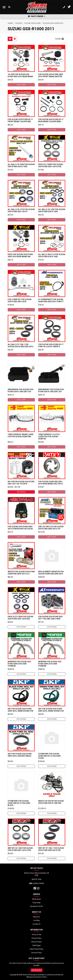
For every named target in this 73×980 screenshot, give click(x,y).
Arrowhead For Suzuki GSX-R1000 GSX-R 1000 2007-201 (21, 390)
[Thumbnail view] (10, 39)
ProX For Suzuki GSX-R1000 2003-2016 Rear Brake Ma (20, 255)
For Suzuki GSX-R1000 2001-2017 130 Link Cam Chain (51, 618)
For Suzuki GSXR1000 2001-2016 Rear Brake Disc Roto (51, 483)
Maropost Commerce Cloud (36, 977)
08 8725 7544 (36, 879)
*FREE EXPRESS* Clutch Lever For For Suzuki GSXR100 (49, 437)
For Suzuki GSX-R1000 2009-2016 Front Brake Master (51, 75)
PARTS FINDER (36, 16)
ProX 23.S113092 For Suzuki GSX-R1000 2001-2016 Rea (20, 618)
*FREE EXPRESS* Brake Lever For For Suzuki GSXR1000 (21, 435)
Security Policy (36, 953)
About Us (36, 917)
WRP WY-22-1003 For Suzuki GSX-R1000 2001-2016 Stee (20, 849)
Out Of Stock (21, 627)
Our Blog (36, 920)
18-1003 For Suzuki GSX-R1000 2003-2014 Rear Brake (20, 75)
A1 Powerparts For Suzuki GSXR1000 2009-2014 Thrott (51, 300)
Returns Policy (36, 942)
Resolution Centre (37, 906)
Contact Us (37, 924)
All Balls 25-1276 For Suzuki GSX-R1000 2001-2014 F (21, 210)
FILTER (59, 39)
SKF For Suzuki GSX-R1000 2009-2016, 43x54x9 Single (20, 755)
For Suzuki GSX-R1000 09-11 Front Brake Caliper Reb (20, 120)
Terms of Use (37, 935)
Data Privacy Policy (37, 949)
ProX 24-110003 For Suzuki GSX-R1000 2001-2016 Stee (51, 165)
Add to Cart (21, 85)
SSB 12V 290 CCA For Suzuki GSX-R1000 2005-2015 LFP (51, 528)
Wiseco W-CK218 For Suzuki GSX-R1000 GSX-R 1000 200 (51, 802)
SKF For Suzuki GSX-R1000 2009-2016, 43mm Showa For (20, 710)
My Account (37, 899)
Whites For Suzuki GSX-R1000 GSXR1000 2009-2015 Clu (21, 573)
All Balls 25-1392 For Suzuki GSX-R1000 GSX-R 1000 (52, 210)
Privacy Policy (36, 938)
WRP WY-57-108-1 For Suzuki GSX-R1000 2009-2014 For (51, 849)
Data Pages (37, 945)
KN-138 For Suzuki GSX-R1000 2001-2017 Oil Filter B (21, 483)
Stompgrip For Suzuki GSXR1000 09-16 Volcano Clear (49, 756)
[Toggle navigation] (4, 7)
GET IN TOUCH (37, 970)
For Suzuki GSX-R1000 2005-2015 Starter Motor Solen (20, 528)
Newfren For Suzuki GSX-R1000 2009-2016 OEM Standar (19, 664)
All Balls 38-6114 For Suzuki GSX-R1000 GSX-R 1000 (52, 255)
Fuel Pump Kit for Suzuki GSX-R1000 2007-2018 (20, 300)
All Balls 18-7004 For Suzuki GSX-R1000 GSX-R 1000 (21, 165)
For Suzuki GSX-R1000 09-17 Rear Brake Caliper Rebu (51, 120)
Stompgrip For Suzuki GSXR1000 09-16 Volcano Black (19, 803)
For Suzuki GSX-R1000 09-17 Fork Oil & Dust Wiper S (51, 345)
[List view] (15, 39)
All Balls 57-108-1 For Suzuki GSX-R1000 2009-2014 (20, 345)
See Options (21, 492)
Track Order (36, 903)
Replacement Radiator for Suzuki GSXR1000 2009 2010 (51, 573)
